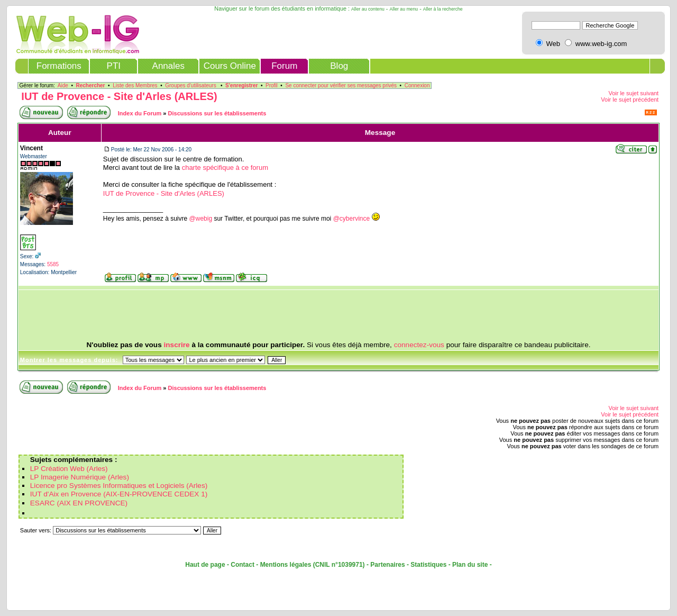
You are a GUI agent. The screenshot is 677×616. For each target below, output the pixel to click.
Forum (284, 66)
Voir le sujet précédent (630, 99)
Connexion (417, 85)
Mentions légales (286, 565)
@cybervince (352, 219)
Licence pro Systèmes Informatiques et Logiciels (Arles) (119, 486)
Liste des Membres (135, 85)
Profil (272, 85)
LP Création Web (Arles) (69, 469)
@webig (201, 219)
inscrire (177, 345)
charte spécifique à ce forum (225, 167)
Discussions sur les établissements (217, 113)
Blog (339, 66)
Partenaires (387, 565)
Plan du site (470, 565)
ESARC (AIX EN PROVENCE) (79, 503)
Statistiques (428, 565)
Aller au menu (404, 9)
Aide (63, 85)
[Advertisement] (338, 315)
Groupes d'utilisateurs (190, 85)
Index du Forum (140, 113)
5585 (53, 264)
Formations (59, 66)
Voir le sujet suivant (633, 93)
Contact (243, 565)
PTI (114, 66)
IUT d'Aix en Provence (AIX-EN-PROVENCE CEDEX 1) (119, 494)
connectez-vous (419, 345)
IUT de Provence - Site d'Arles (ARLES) (119, 96)
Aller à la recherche (443, 9)
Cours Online (230, 66)
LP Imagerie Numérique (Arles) (80, 477)
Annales (168, 66)
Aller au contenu (368, 9)
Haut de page (205, 565)
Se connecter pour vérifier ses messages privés (341, 85)
